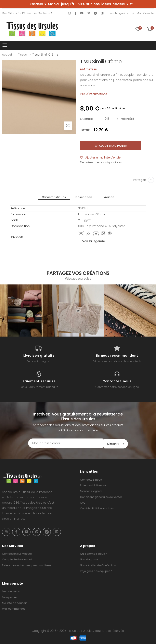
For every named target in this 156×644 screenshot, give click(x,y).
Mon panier (10, 597)
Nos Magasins (119, 13)
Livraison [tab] (106, 197)
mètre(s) (127, 119)
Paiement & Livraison (94, 485)
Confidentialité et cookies (97, 508)
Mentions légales (91, 490)
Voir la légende (94, 241)
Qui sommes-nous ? (94, 553)
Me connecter (11, 591)
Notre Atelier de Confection (98, 565)
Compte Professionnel (17, 559)
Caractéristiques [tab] (55, 197)
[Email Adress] (61, 443)
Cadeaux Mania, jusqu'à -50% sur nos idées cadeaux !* (82, 4)
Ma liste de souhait (14, 602)
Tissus (22, 55)
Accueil (7, 55)
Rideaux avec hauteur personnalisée (26, 565)
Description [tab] (84, 197)
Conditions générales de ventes (101, 496)
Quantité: (87, 119)
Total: (85, 130)
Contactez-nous (91, 479)
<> (151, 180)
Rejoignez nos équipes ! (96, 570)
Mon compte (143, 13)
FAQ (83, 502)
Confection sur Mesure (17, 553)
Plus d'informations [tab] (94, 94)
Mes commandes (14, 608)
